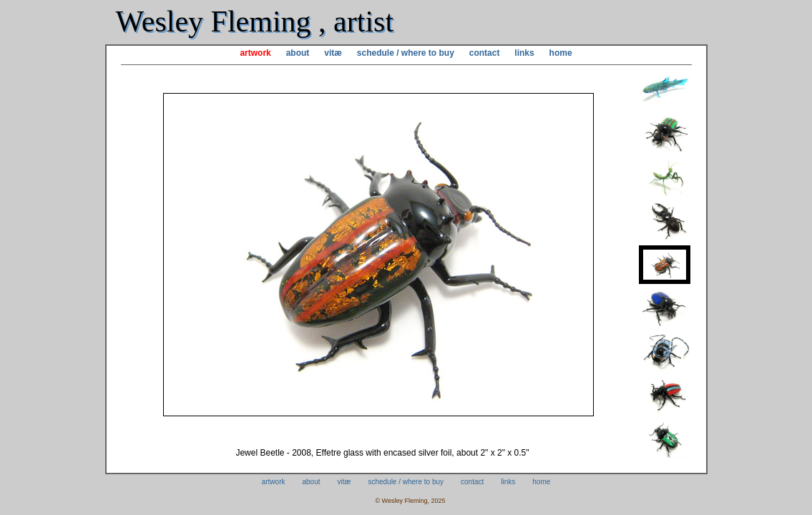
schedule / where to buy (406, 53)
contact (485, 53)
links (524, 53)
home (561, 53)
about (298, 53)
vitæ (333, 53)
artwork (255, 53)
